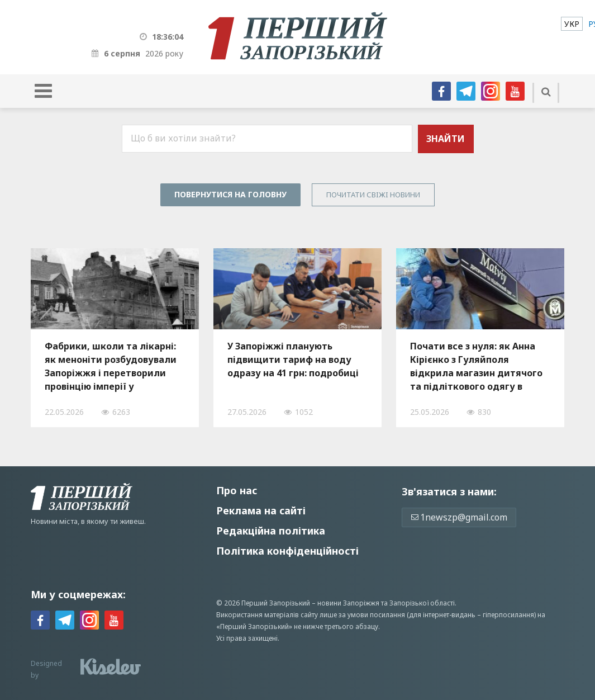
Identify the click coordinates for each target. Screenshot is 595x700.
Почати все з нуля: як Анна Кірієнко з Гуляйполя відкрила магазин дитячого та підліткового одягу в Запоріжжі (476, 366)
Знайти (446, 139)
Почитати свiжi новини (373, 195)
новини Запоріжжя (348, 603)
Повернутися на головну (230, 194)
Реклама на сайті (261, 510)
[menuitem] (572, 24)
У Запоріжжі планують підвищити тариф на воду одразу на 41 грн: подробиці (293, 360)
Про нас (237, 490)
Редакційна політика (271, 531)
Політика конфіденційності (287, 551)
